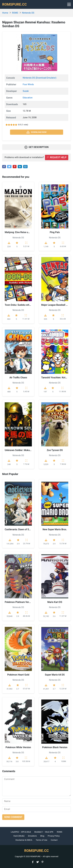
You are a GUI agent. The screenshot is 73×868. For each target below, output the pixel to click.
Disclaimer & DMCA (24, 840)
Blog (42, 836)
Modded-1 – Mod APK (44, 832)
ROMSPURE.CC (14, 4)
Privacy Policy (54, 836)
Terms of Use (42, 840)
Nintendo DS (28, 13)
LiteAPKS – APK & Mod (21, 832)
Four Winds (28, 84)
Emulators (32, 836)
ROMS (15, 13)
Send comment (13, 817)
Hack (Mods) (19, 836)
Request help (57, 157)
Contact (54, 840)
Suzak (26, 91)
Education (28, 98)
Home (5, 13)
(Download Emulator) (46, 78)
